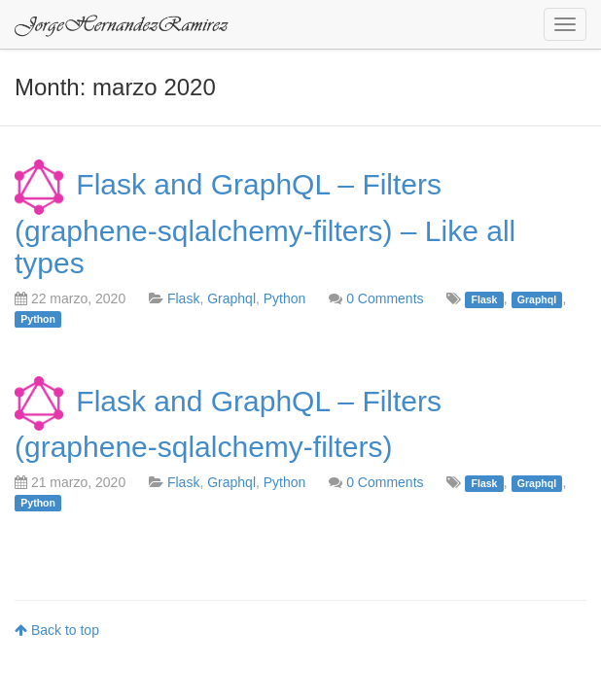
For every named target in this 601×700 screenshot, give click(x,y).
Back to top (57, 630)
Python (285, 298)
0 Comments (385, 298)
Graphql (231, 298)
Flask (183, 298)
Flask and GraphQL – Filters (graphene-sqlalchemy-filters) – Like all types (265, 223)
